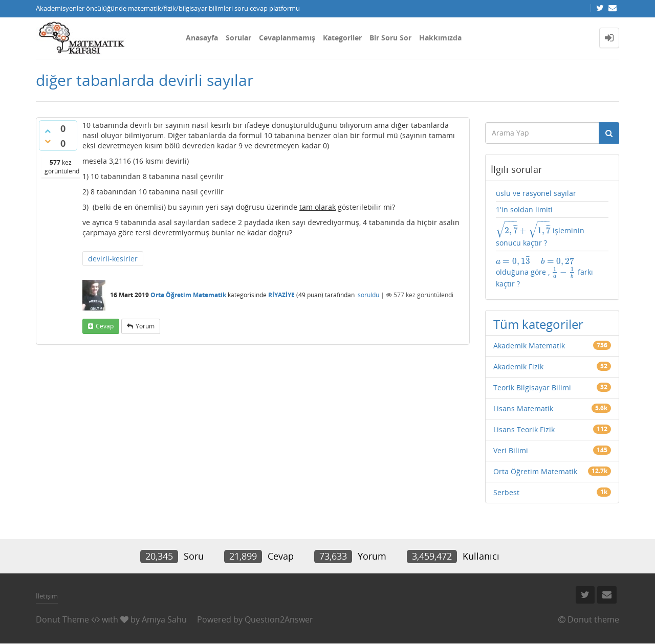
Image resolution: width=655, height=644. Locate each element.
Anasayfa (202, 38)
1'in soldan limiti (524, 209)
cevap (105, 326)
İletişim (47, 596)
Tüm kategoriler (538, 324)
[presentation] (523, 230)
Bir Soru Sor (390, 38)
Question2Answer (279, 619)
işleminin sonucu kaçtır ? (540, 235)
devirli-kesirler (113, 259)
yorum (145, 326)
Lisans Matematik (523, 408)
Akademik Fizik (518, 367)
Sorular (238, 38)
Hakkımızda (440, 38)
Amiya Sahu (164, 619)
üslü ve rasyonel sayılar (536, 193)
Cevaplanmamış (287, 38)
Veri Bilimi (511, 450)
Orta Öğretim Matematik (188, 295)
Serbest (506, 492)
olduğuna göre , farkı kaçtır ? (545, 271)
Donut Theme (62, 619)
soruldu (368, 295)
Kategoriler (342, 38)
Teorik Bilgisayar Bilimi (532, 387)
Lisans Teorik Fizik (524, 429)
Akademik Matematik (529, 346)
